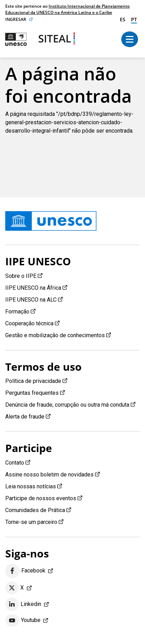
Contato (15, 463)
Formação (17, 312)
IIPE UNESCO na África (33, 288)
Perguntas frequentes (32, 393)
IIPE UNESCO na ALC (31, 300)
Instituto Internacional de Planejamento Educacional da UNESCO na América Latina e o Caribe (67, 9)
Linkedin (23, 604)
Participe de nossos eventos (41, 498)
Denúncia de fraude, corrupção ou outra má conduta (67, 405)
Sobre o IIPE (21, 276)
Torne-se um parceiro (31, 522)
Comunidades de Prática (35, 510)
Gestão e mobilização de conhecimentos (55, 335)
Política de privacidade (33, 381)
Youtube (23, 621)
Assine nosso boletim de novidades (49, 475)
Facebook (25, 571)
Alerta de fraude (25, 417)
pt (134, 19)
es (123, 19)
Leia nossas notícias (31, 486)
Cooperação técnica (29, 323)
